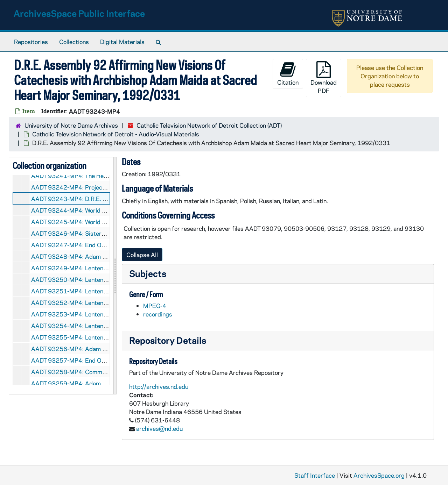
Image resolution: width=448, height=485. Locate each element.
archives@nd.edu (159, 428)
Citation (288, 74)
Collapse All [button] (142, 255)
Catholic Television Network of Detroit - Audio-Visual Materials (116, 134)
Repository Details (168, 340)
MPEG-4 (155, 306)
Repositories (31, 42)
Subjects (148, 273)
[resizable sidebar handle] (115, 276)
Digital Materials (122, 42)
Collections (74, 42)
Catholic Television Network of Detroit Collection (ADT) (209, 125)
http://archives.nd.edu (159, 386)
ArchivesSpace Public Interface (79, 13)
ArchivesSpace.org (379, 475)
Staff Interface (315, 475)
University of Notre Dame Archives (71, 125)
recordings (158, 314)
